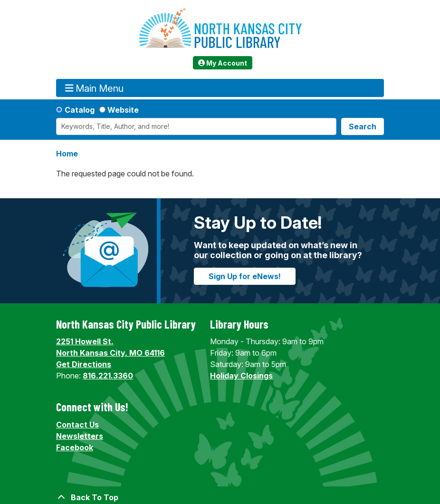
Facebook (75, 447)
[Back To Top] (220, 497)
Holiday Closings (241, 376)
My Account (223, 63)
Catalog (80, 110)
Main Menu (95, 88)
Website (123, 110)
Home (67, 154)
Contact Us (77, 425)
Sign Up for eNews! (245, 276)
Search (363, 126)
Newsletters (80, 436)
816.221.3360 (108, 376)
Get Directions (84, 364)
